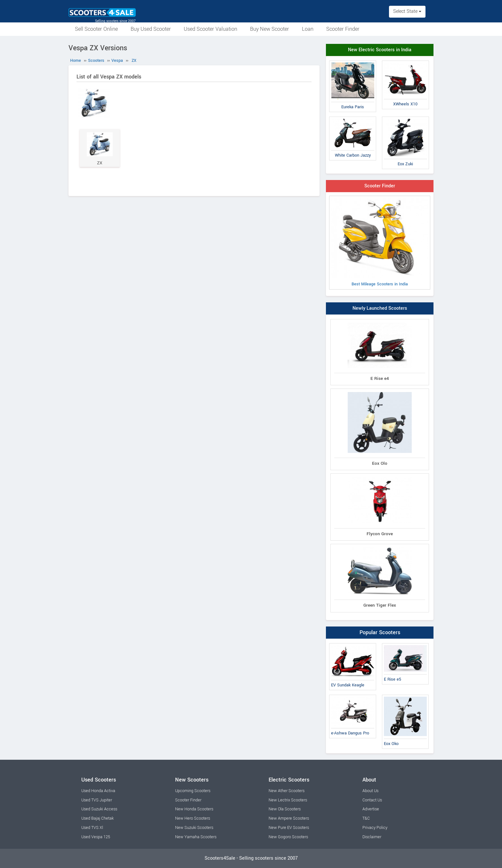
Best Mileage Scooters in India (380, 242)
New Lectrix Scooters (288, 800)
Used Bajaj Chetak (97, 818)
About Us (370, 791)
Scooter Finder (343, 29)
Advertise (371, 809)
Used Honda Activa (98, 791)
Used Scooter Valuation (211, 29)
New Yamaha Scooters (196, 837)
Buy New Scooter (270, 29)
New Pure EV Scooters (289, 828)
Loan (308, 29)
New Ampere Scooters (289, 818)
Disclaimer (372, 837)
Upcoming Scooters (193, 791)
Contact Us (372, 800)
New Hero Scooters (193, 818)
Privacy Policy (375, 828)
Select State (407, 11)
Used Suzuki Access (99, 809)
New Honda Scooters (194, 809)
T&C (366, 818)
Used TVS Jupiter (97, 800)
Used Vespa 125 (96, 837)
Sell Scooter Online (96, 29)
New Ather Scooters (287, 791)
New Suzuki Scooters (194, 828)
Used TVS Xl (92, 828)
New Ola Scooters (285, 809)
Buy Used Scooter (151, 29)
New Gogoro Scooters (288, 837)
